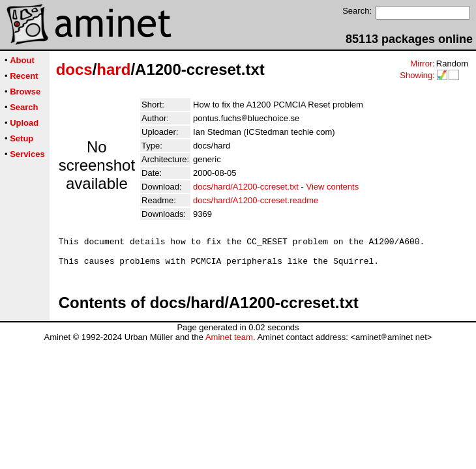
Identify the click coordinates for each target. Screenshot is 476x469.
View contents (332, 187)
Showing (416, 75)
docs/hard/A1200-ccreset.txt (246, 187)
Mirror (421, 64)
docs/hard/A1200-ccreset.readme (256, 200)
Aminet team (229, 343)
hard (113, 69)
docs (74, 69)
